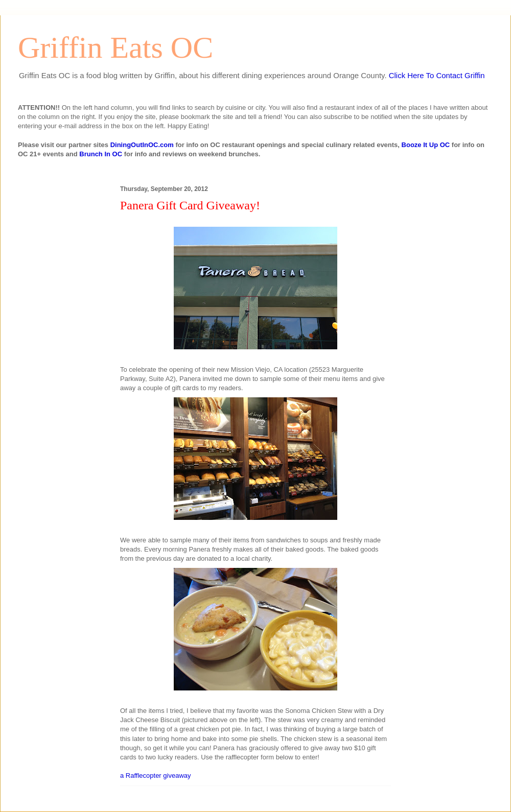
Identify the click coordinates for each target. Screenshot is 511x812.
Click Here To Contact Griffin (437, 75)
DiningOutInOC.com (142, 145)
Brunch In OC (101, 154)
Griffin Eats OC (115, 47)
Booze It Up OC (426, 145)
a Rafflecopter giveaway (156, 775)
